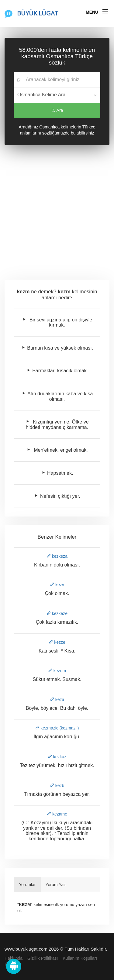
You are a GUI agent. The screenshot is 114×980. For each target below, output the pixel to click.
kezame (57, 814)
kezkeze (57, 613)
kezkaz (57, 757)
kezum (57, 671)
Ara (57, 110)
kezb (57, 786)
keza (57, 699)
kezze (57, 642)
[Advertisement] (57, 211)
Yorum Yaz (56, 885)
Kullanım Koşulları (80, 958)
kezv (57, 585)
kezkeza (57, 556)
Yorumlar (27, 885)
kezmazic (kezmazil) (57, 728)
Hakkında (14, 958)
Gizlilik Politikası (43, 958)
